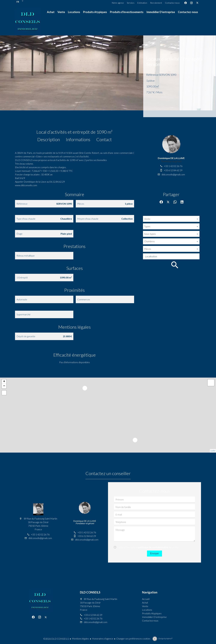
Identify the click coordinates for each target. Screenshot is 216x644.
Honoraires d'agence (103, 639)
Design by (165, 639)
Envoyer (155, 553)
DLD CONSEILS (90, 592)
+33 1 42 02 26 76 (173, 166)
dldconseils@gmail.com (173, 174)
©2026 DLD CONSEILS (56, 639)
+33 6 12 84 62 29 (173, 170)
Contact (104, 139)
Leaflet (213, 451)
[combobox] (171, 219)
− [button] (4, 386)
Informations (78, 139)
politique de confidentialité (153, 547)
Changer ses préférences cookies (133, 639)
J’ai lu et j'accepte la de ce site (148, 547)
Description (49, 139)
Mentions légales (80, 639)
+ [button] (4, 382)
